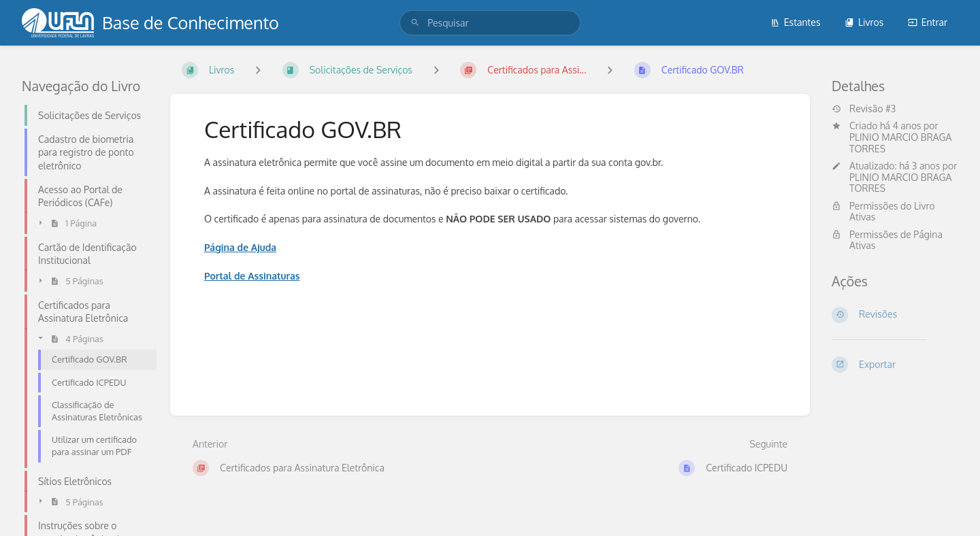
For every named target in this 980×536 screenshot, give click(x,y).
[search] (490, 23)
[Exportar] (895, 365)
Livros (864, 22)
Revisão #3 (864, 109)
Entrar (928, 22)
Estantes (796, 22)
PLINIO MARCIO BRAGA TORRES (900, 143)
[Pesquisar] (415, 23)
